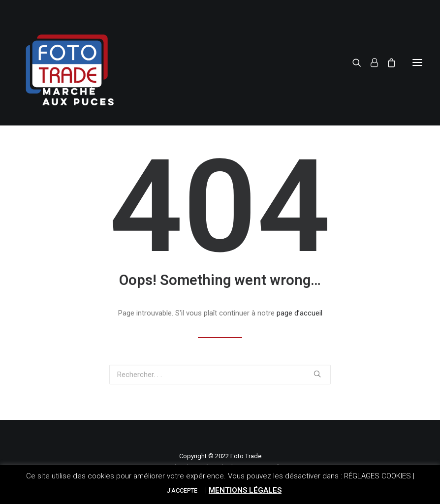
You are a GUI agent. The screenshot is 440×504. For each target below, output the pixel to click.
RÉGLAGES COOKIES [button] (377, 476)
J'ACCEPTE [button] (182, 490)
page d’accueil (299, 313)
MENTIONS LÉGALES (245, 490)
